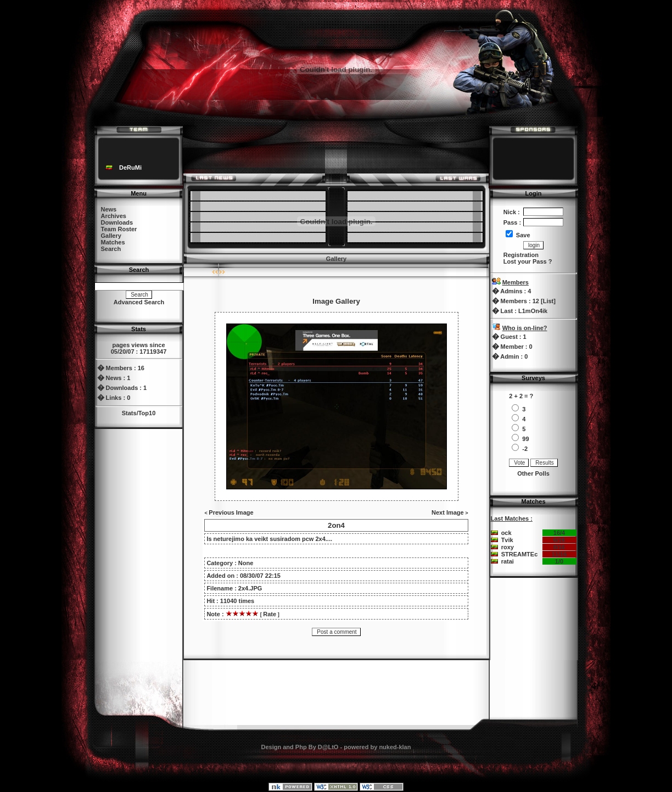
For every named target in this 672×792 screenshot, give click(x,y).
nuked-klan (395, 747)
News (109, 209)
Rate (270, 614)
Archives (114, 216)
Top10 (147, 413)
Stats (129, 413)
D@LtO (328, 747)
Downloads (117, 222)
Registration (521, 255)
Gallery (111, 236)
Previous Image (231, 512)
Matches (113, 242)
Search (111, 249)
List (548, 301)
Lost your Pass (525, 261)
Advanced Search (139, 302)
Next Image (448, 512)
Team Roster (119, 229)
